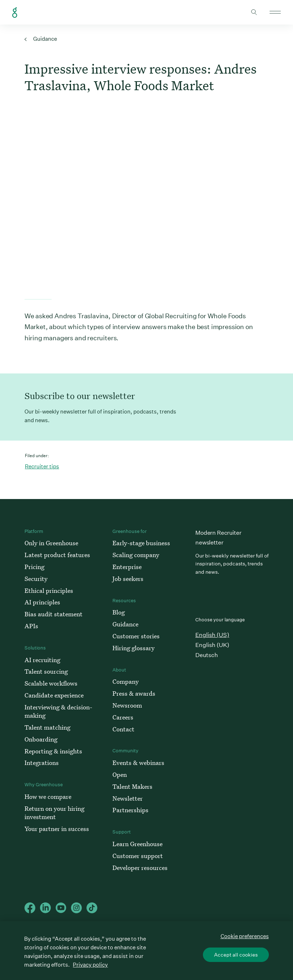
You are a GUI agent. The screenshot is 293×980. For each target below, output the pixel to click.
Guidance (41, 39)
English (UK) (212, 645)
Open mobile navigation (275, 12)
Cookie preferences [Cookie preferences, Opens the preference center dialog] (245, 936)
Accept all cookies (236, 955)
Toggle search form (254, 12)
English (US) (212, 635)
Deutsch (207, 655)
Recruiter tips (42, 466)
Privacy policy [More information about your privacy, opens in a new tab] (90, 965)
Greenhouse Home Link (15, 13)
